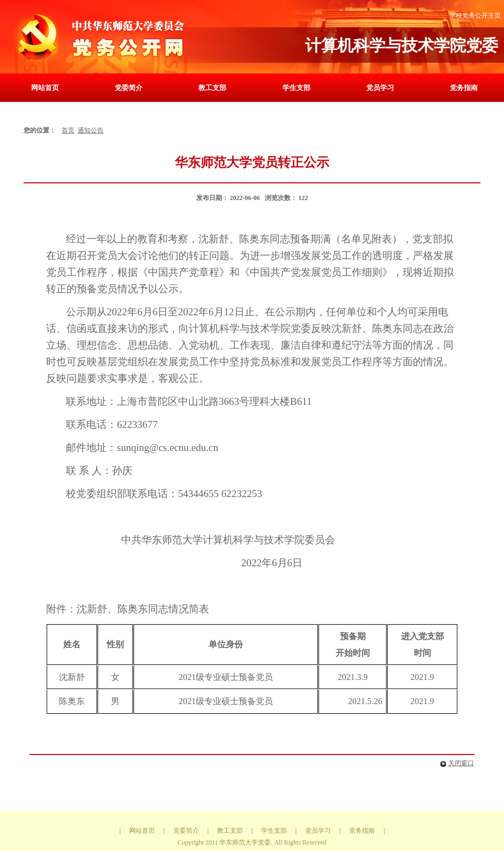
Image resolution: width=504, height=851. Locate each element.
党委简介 (129, 88)
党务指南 (464, 88)
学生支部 (297, 88)
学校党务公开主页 (475, 16)
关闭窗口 (455, 763)
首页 (68, 130)
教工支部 (212, 88)
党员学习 (380, 88)
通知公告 (91, 130)
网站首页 (45, 88)
